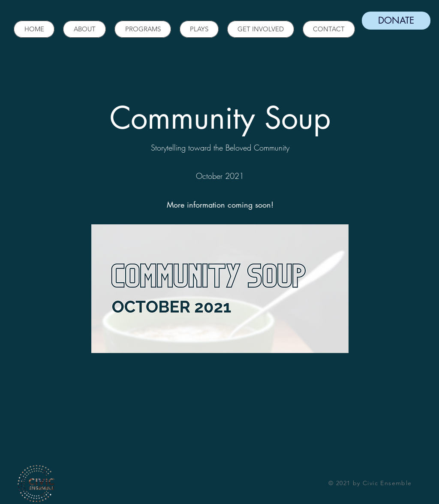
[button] (84, 29)
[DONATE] (396, 21)
